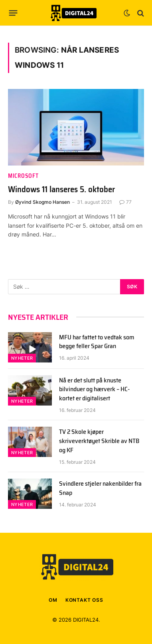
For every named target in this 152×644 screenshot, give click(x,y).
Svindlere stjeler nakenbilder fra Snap (100, 488)
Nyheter (22, 358)
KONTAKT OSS (84, 600)
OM (53, 600)
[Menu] (13, 13)
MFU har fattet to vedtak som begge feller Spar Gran (97, 342)
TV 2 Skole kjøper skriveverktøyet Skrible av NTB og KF (99, 441)
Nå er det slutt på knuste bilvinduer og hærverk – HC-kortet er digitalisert (94, 389)
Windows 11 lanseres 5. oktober (61, 189)
